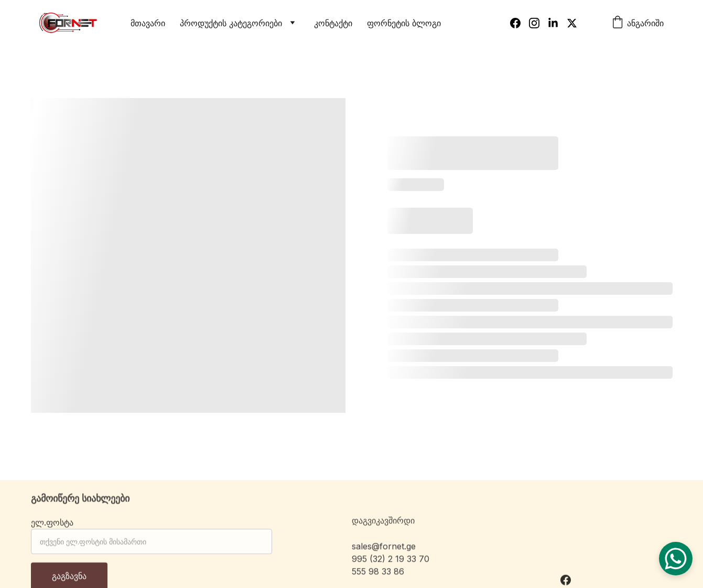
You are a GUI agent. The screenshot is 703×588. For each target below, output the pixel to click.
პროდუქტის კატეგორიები (231, 23)
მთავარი (148, 23)
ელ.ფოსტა (52, 527)
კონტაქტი (333, 23)
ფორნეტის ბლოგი (404, 23)
